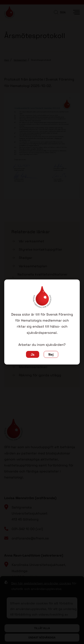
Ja (33, 354)
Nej (51, 354)
